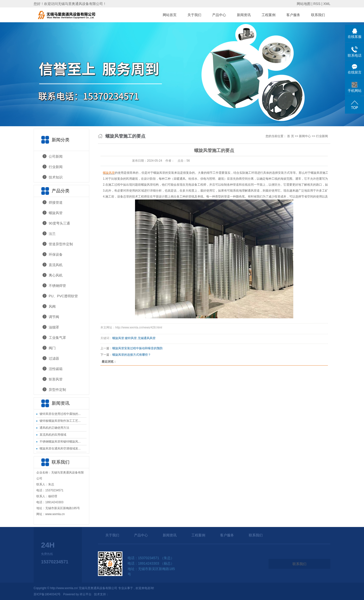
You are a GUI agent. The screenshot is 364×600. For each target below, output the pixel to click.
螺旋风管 (56, 213)
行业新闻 (56, 167)
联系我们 (318, 15)
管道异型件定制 (61, 244)
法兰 (52, 234)
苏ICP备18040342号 (47, 594)
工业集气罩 (57, 338)
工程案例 (269, 15)
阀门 (52, 348)
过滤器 (54, 358)
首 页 (290, 136)
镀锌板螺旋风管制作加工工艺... (60, 421)
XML (327, 4)
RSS (317, 4)
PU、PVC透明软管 (63, 296)
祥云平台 (86, 594)
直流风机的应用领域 (53, 435)
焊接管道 (56, 202)
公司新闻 (56, 156)
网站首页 (170, 15)
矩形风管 (56, 379)
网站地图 (304, 4)
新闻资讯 (244, 15)
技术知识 (56, 177)
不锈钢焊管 (57, 286)
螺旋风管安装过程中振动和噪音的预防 (137, 348)
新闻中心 (305, 136)
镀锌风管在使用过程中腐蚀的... (60, 414)
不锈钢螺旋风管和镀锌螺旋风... (60, 442)
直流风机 (56, 265)
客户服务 (293, 15)
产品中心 (219, 15)
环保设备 (56, 254)
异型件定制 (57, 390)
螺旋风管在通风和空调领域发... (60, 449)
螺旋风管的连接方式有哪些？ (132, 355)
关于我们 (194, 15)
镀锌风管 (131, 338)
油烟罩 (54, 327)
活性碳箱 (56, 369)
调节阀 (54, 317)
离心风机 (56, 275)
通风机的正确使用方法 (54, 428)
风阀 (52, 306)
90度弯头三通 (59, 223)
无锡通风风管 (147, 338)
